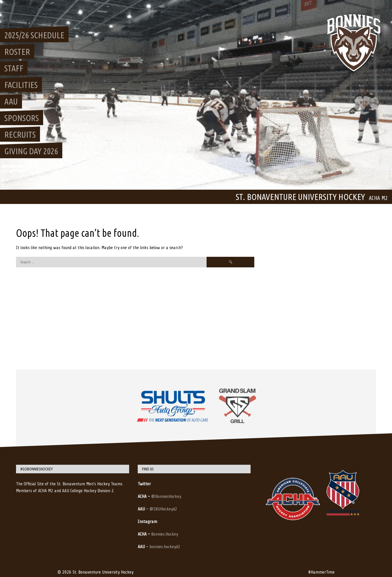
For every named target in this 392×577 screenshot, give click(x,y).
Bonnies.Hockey (165, 534)
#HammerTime (321, 572)
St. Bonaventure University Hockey (300, 197)
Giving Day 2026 (31, 151)
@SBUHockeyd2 (163, 509)
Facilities (21, 85)
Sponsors (22, 118)
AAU (11, 101)
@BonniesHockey (166, 496)
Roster (17, 52)
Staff (14, 68)
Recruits (20, 135)
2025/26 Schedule (34, 35)
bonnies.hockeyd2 (165, 547)
